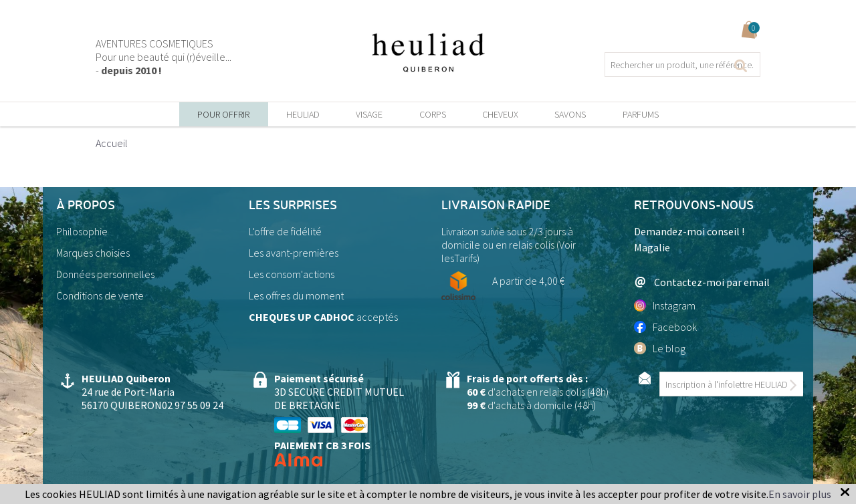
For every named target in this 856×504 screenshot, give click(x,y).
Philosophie (82, 231)
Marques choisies (93, 253)
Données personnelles (105, 274)
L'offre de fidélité (285, 231)
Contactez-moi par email (702, 282)
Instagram (665, 305)
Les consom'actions (292, 274)
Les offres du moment (296, 295)
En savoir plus (800, 494)
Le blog (660, 348)
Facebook (665, 327)
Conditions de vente (100, 295)
